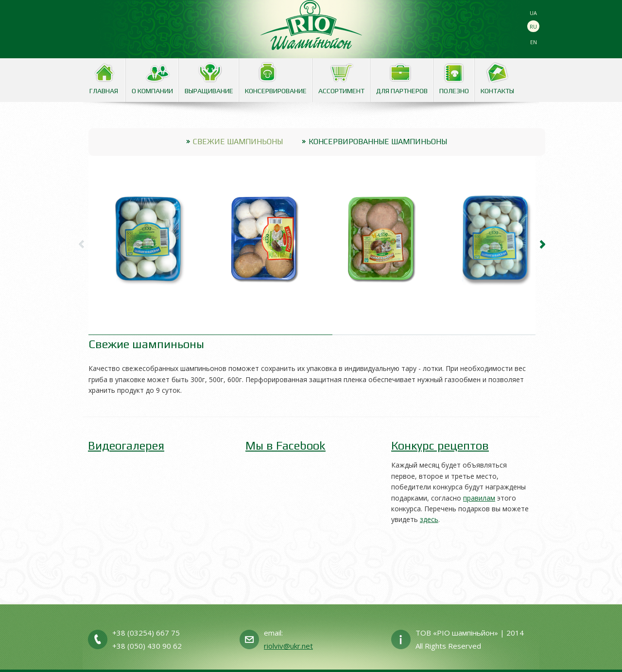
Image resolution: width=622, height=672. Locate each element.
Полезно (454, 91)
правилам (479, 498)
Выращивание (209, 91)
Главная (104, 91)
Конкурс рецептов (440, 445)
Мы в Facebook (285, 445)
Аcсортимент (341, 91)
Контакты (497, 91)
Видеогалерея (126, 445)
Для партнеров (402, 91)
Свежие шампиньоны (238, 142)
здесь (429, 519)
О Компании (152, 91)
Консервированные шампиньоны (378, 142)
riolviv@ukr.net (288, 646)
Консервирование (276, 91)
